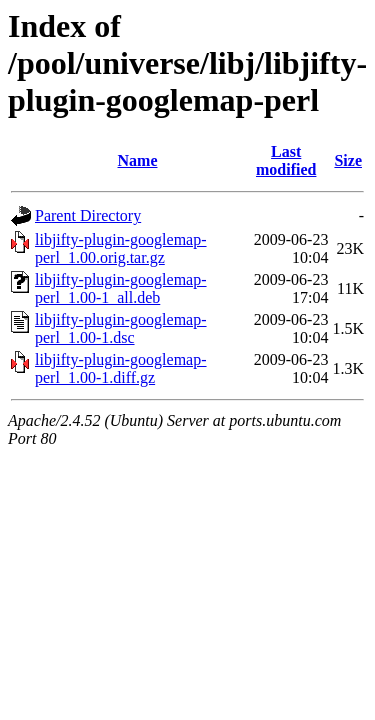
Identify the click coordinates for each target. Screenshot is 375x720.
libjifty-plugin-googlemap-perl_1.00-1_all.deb (121, 288)
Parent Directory (88, 215)
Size (348, 160)
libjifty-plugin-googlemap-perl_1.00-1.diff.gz (121, 368)
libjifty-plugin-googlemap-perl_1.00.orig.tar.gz (121, 248)
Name (138, 160)
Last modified (286, 160)
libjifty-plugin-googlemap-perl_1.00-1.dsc (121, 328)
